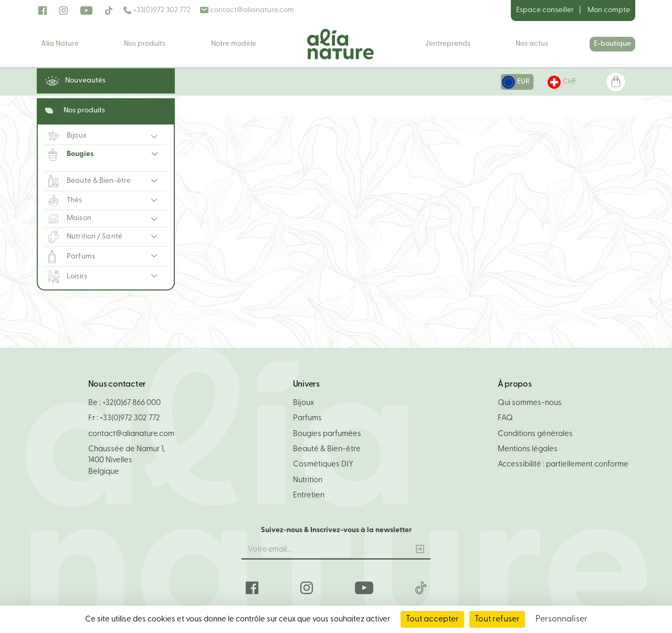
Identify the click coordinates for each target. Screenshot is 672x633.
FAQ (505, 418)
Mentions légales (528, 449)
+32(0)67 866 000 (132, 403)
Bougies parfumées (327, 434)
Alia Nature (60, 44)
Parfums (307, 418)
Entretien (309, 496)
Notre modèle (234, 44)
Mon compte (609, 10)
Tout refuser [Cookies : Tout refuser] (497, 619)
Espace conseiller (545, 10)
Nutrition (308, 480)
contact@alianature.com (247, 10)
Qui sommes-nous (530, 403)
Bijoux (303, 403)
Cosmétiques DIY (323, 465)
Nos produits (145, 44)
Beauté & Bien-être (327, 449)
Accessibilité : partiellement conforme (563, 465)
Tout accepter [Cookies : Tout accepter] (432, 619)
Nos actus (532, 44)
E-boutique (612, 44)
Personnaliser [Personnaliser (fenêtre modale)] (561, 619)
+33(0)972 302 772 (157, 10)
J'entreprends (448, 44)
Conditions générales (535, 434)
